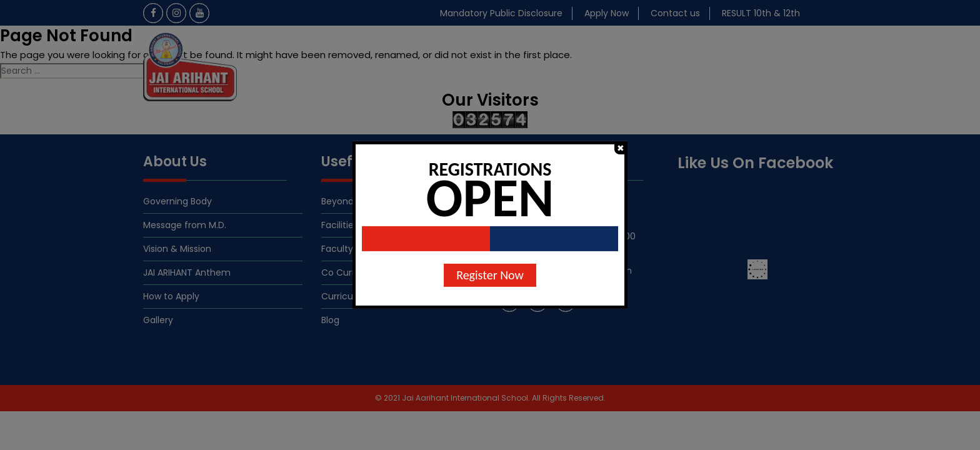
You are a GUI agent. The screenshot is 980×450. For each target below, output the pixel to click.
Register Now (490, 275)
